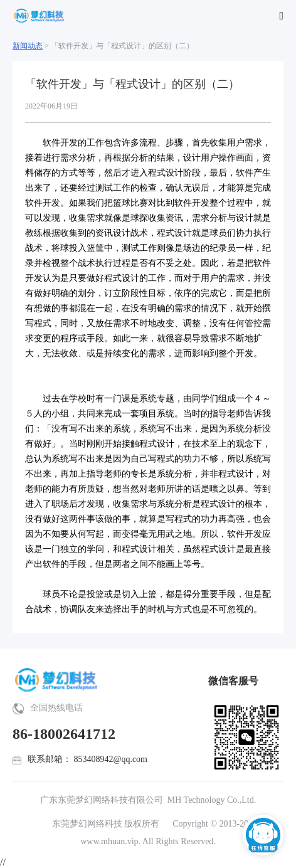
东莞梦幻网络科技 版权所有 (106, 824)
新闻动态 (28, 46)
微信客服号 (233, 681)
